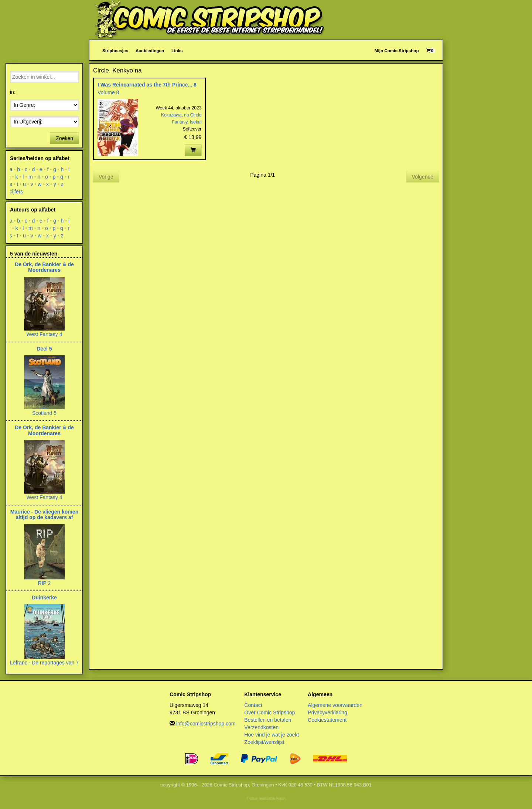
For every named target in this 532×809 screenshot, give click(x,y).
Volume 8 (108, 92)
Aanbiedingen (150, 50)
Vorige (106, 177)
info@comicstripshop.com (206, 724)
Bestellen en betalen (268, 720)
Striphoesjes (115, 50)
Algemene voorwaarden (335, 705)
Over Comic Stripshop (270, 712)
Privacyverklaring (328, 712)
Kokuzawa (171, 115)
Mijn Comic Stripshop (397, 50)
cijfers (16, 192)
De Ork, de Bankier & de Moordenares (44, 267)
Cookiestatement (327, 720)
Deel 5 (44, 349)
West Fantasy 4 (44, 334)
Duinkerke (44, 598)
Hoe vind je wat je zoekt (272, 735)
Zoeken (64, 138)
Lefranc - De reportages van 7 (44, 663)
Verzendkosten (261, 727)
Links (177, 50)
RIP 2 (45, 583)
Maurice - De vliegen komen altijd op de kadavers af (44, 514)
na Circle (193, 115)
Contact (253, 705)
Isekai (196, 122)
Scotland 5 (44, 413)
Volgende (423, 177)
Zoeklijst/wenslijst (264, 742)
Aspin (281, 798)
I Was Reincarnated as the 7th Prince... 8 (147, 85)
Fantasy (180, 122)
